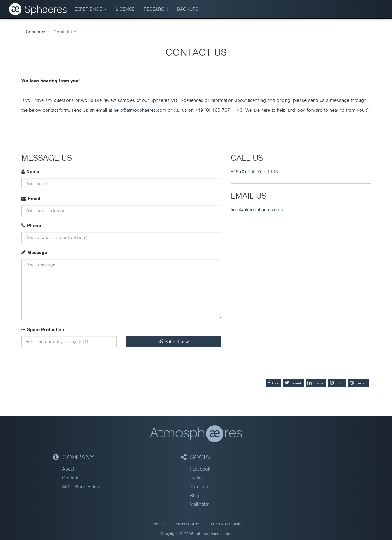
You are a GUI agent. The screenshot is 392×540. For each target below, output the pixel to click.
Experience (90, 9)
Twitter (196, 478)
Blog (195, 496)
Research (156, 9)
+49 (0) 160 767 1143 (254, 172)
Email (31, 199)
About (68, 469)
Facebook (200, 469)
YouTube (199, 487)
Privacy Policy (187, 524)
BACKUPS (188, 9)
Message (34, 253)
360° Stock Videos (82, 487)
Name (30, 172)
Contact (70, 478)
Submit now (174, 342)
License (125, 9)
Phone (31, 226)
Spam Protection (43, 330)
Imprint (158, 524)
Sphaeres (36, 32)
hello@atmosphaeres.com (140, 110)
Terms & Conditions (227, 524)
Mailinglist (200, 504)
